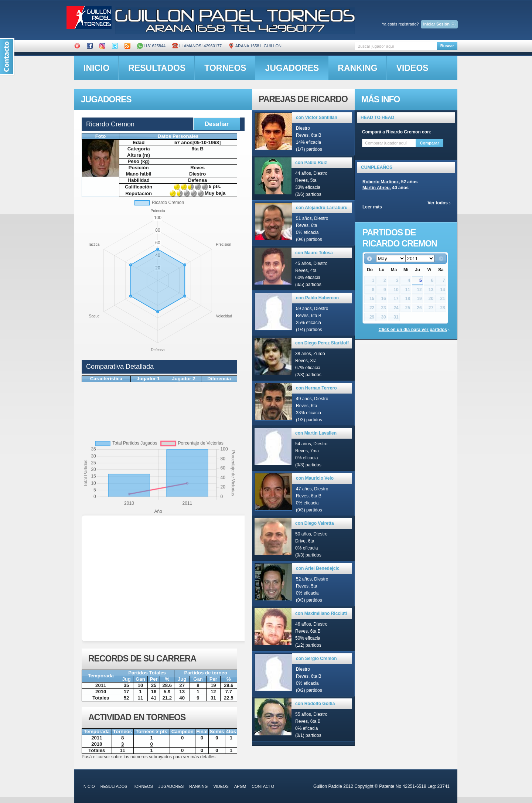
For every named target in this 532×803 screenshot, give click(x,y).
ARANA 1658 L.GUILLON (255, 46)
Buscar (447, 46)
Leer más (372, 207)
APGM (240, 786)
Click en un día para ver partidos (413, 330)
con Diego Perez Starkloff (322, 343)
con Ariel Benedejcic (318, 568)
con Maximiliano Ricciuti (321, 613)
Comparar (430, 143)
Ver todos (438, 203)
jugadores (292, 68)
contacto (263, 786)
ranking (357, 68)
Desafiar (217, 124)
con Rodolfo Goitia (315, 704)
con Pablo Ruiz (311, 163)
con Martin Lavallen (316, 433)
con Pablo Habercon (317, 298)
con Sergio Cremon (316, 659)
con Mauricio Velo (315, 478)
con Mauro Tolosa (314, 253)
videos (412, 68)
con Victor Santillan (317, 118)
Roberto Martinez (381, 182)
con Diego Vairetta (315, 523)
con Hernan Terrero (316, 388)
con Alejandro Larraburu (322, 208)
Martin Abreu (376, 188)
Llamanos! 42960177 (197, 46)
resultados (157, 68)
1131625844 (151, 46)
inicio (96, 68)
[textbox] (396, 46)
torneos (225, 68)
